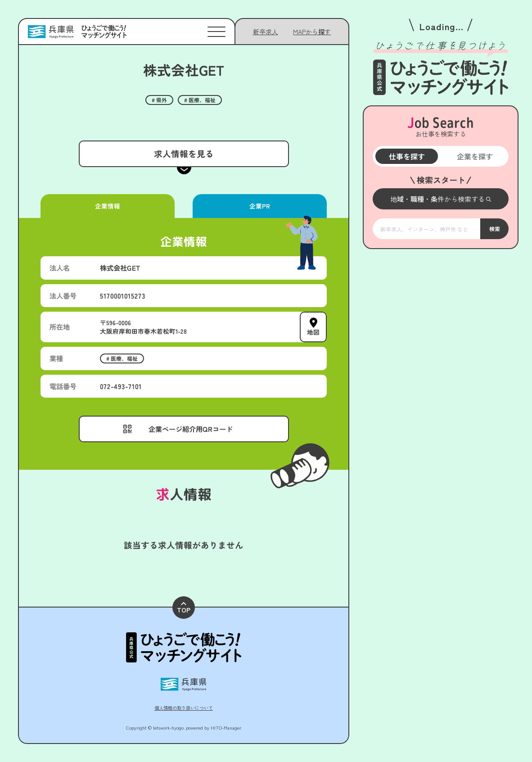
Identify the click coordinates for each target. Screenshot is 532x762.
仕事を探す (406, 156)
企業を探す (474, 156)
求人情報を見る (183, 153)
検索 (494, 229)
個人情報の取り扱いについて (184, 708)
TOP (184, 608)
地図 (313, 332)
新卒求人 (266, 32)
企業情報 (108, 206)
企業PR (260, 206)
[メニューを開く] (441, 199)
